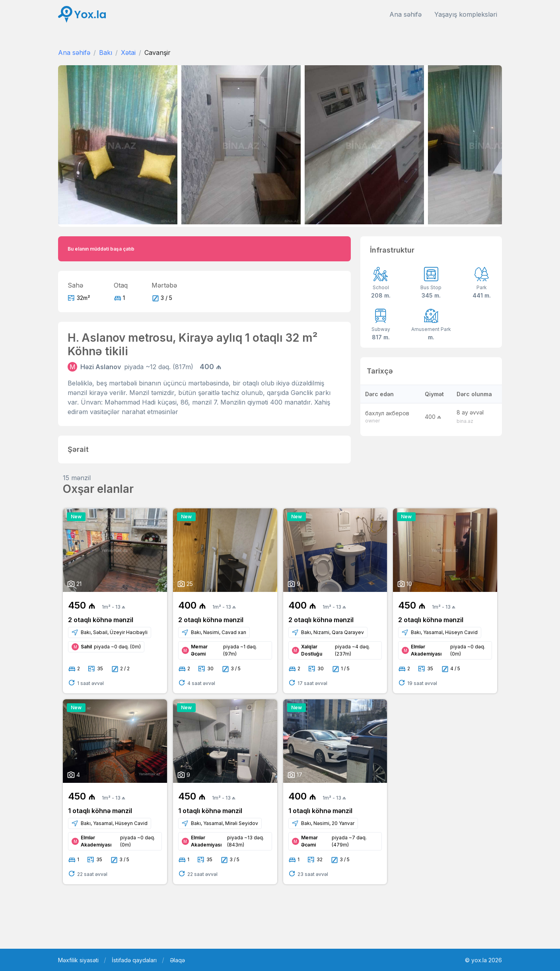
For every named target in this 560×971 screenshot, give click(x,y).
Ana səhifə (405, 14)
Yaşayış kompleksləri (466, 14)
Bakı (106, 53)
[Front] (82, 15)
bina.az (465, 421)
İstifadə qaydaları (134, 960)
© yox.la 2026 (483, 960)
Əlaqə (177, 960)
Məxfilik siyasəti (78, 960)
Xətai (128, 53)
